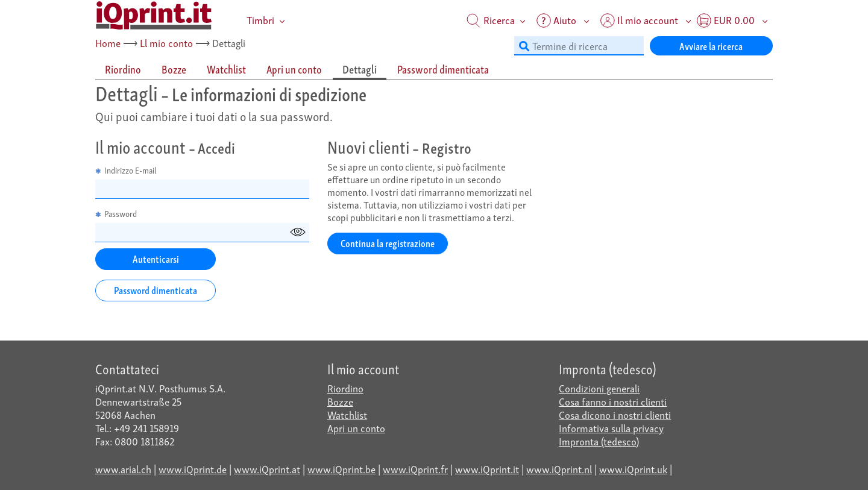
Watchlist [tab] (226, 69)
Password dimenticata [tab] (443, 69)
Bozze (340, 401)
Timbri (260, 20)
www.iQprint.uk (633, 469)
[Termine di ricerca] (579, 46)
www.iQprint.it (487, 469)
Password (116, 214)
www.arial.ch (123, 469)
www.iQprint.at (267, 469)
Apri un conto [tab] (294, 69)
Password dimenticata (156, 290)
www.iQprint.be (341, 469)
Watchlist (347, 414)
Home (108, 42)
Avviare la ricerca (711, 46)
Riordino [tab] (123, 69)
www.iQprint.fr (415, 469)
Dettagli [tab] (360, 69)
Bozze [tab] (174, 69)
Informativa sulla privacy (611, 428)
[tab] (124, 70)
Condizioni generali (599, 388)
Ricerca (491, 20)
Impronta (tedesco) (599, 441)
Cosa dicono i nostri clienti (615, 414)
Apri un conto (356, 428)
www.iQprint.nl (559, 469)
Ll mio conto (166, 42)
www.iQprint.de (193, 469)
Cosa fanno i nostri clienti (613, 401)
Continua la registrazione (388, 243)
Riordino (345, 388)
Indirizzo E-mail (126, 170)
